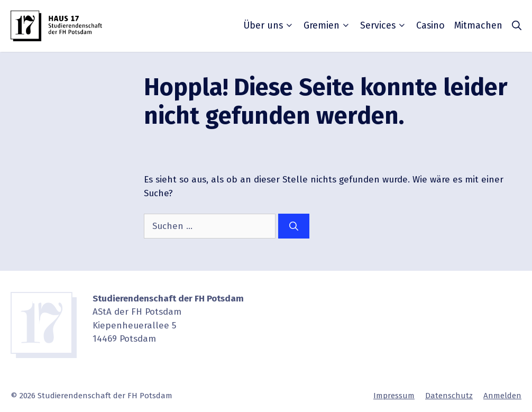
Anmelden (502, 396)
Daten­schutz (449, 396)
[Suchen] (294, 226)
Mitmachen (478, 25)
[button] (517, 26)
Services (383, 25)
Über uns (269, 25)
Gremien (327, 25)
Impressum (394, 396)
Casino (430, 25)
